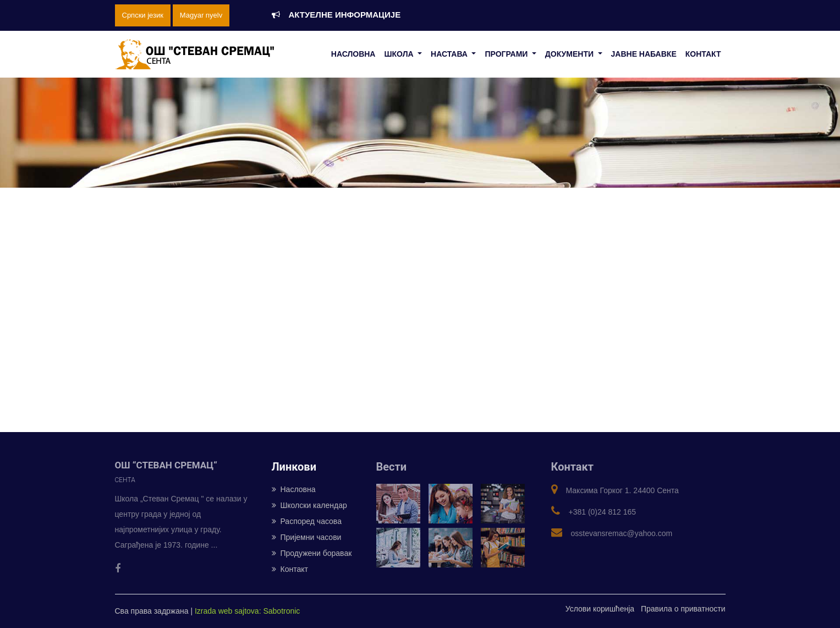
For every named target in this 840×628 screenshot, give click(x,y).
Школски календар (309, 505)
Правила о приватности (683, 609)
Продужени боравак (312, 553)
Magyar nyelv (201, 15)
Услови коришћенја (600, 609)
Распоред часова (307, 521)
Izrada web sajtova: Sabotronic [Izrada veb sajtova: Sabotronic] (247, 611)
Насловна (294, 489)
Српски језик (143, 15)
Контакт (290, 569)
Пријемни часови (307, 537)
